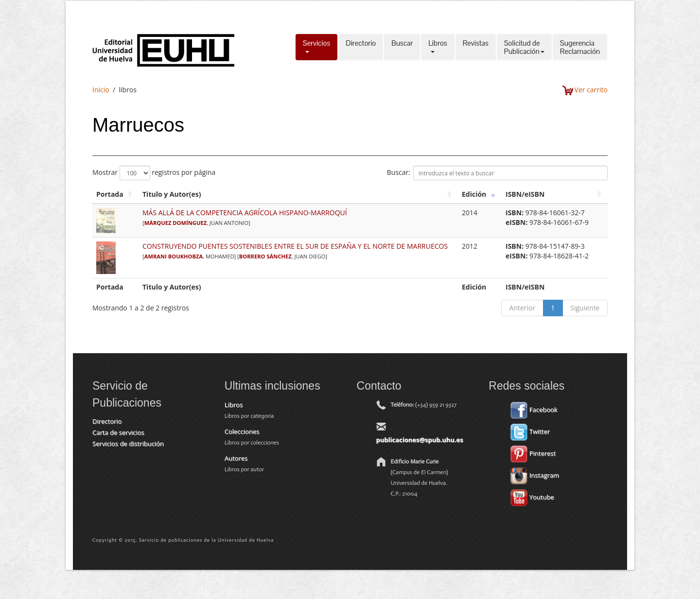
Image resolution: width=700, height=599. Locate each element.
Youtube (532, 497)
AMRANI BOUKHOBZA (174, 256)
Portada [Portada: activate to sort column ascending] (110, 194)
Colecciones (242, 431)
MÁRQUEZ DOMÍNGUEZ (176, 223)
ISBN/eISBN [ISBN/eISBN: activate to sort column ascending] (525, 194)
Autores (236, 458)
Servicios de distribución (128, 444)
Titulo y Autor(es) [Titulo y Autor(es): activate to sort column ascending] (172, 194)
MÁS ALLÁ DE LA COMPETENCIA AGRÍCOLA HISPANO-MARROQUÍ (245, 213)
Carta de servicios (118, 432)
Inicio (101, 90)
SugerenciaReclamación (580, 47)
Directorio (361, 47)
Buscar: (497, 173)
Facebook (534, 410)
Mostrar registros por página (154, 173)
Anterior (523, 308)
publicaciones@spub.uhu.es (420, 440)
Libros (437, 47)
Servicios (317, 47)
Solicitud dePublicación (524, 47)
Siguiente (585, 308)
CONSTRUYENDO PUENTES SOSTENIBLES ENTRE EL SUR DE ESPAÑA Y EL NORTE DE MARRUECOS (295, 246)
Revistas (476, 47)
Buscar (402, 47)
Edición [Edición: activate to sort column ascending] (474, 194)
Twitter (530, 431)
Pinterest (533, 453)
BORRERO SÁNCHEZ (265, 256)
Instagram (535, 475)
